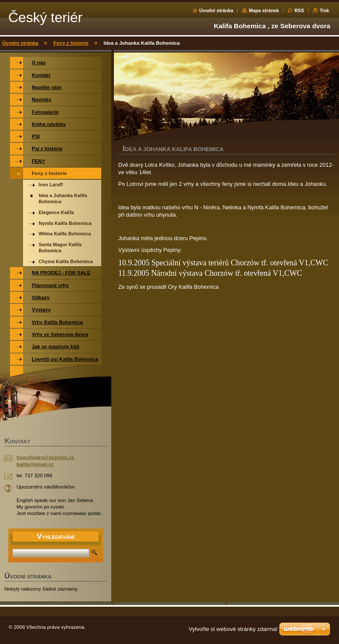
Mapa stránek (264, 10)
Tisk (324, 10)
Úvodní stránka (216, 10)
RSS (299, 10)
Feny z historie (71, 43)
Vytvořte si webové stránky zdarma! (233, 629)
